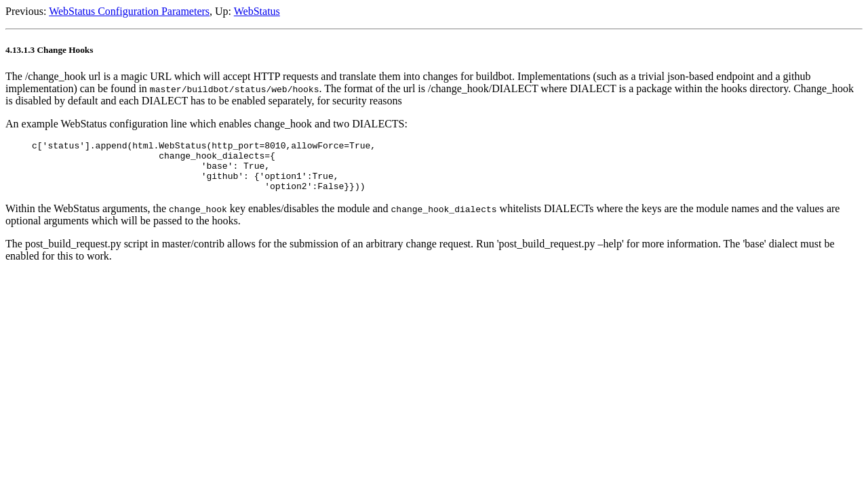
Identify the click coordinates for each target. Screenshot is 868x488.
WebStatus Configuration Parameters (129, 11)
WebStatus (257, 11)
